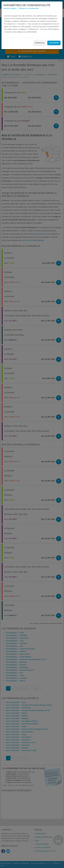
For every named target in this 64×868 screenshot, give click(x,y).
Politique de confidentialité (29, 8)
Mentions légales (10, 8)
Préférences (40, 43)
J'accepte (54, 43)
